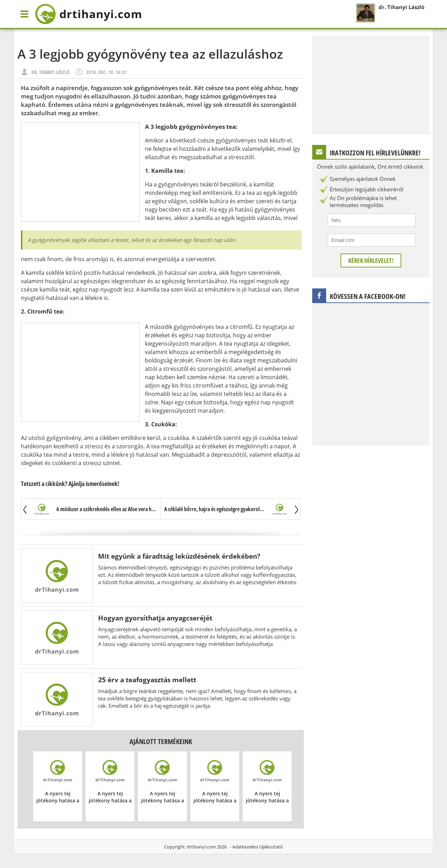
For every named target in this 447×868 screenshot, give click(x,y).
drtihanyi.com (201, 847)
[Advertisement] (80, 172)
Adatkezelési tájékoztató (258, 847)
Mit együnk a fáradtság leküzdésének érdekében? (179, 556)
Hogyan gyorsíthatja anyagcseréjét (155, 618)
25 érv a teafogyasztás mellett (147, 680)
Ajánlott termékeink (161, 741)
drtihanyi (89, 14)
